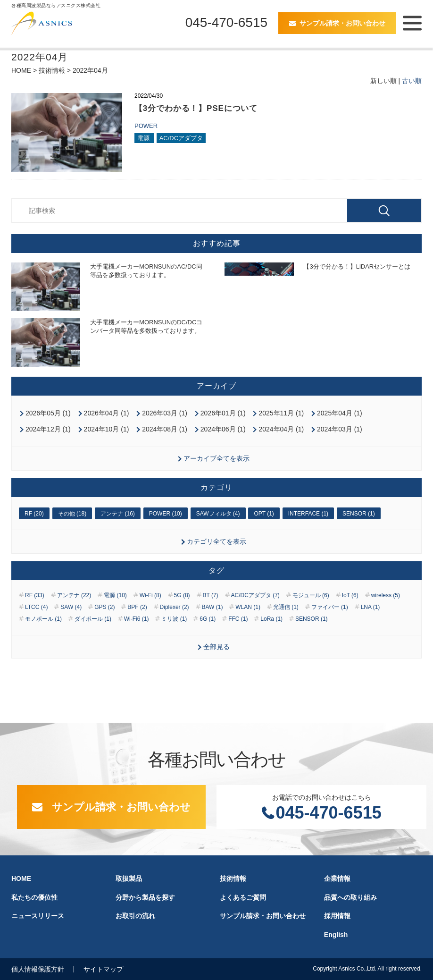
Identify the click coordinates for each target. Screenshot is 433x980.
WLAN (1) (248, 607)
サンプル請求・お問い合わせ (342, 23)
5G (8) (182, 595)
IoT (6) (350, 595)
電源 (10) (115, 595)
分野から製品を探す (145, 897)
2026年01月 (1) (223, 413)
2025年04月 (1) (340, 413)
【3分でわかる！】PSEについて (196, 108)
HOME (21, 70)
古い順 (412, 81)
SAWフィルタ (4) (218, 514)
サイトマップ (103, 969)
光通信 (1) (286, 607)
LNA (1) (371, 607)
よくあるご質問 (243, 897)
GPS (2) (104, 607)
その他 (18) (72, 514)
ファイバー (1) (330, 607)
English (336, 935)
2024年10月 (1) (107, 429)
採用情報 (337, 916)
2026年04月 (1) (107, 413)
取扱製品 (129, 879)
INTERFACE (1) (308, 514)
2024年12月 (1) (48, 429)
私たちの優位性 (34, 897)
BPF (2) (137, 607)
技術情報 (52, 70)
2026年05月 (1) (48, 413)
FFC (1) (238, 619)
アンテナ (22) (74, 595)
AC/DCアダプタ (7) (255, 595)
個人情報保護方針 (38, 969)
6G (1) (208, 619)
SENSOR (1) (359, 514)
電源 (144, 138)
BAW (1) (212, 607)
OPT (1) (264, 514)
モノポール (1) (43, 619)
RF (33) (35, 595)
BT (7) (211, 595)
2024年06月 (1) (223, 429)
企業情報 (337, 879)
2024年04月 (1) (281, 429)
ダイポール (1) (93, 619)
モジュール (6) (311, 595)
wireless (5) (386, 595)
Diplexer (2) (175, 607)
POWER (146, 126)
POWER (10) (166, 514)
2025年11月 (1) (281, 413)
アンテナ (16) (118, 514)
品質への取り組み (350, 897)
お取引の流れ (135, 916)
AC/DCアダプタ (181, 138)
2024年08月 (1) (165, 429)
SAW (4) (71, 607)
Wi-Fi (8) (150, 595)
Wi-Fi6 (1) (137, 619)
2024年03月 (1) (340, 429)
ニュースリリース (38, 916)
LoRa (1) (271, 619)
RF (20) (34, 514)
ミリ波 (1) (174, 619)
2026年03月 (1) (165, 413)
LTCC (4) (36, 607)
